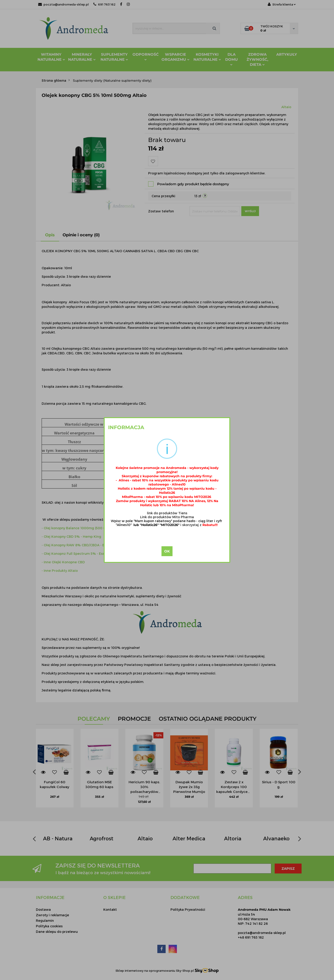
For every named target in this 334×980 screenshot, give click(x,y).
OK (167, 551)
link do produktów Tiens (167, 513)
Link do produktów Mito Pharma (167, 517)
